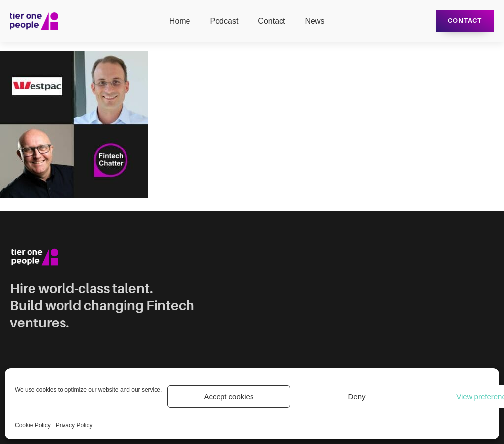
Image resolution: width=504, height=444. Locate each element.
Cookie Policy (33, 425)
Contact (271, 21)
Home (180, 21)
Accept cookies (229, 397)
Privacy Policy (74, 425)
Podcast (224, 21)
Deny (357, 397)
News (315, 21)
